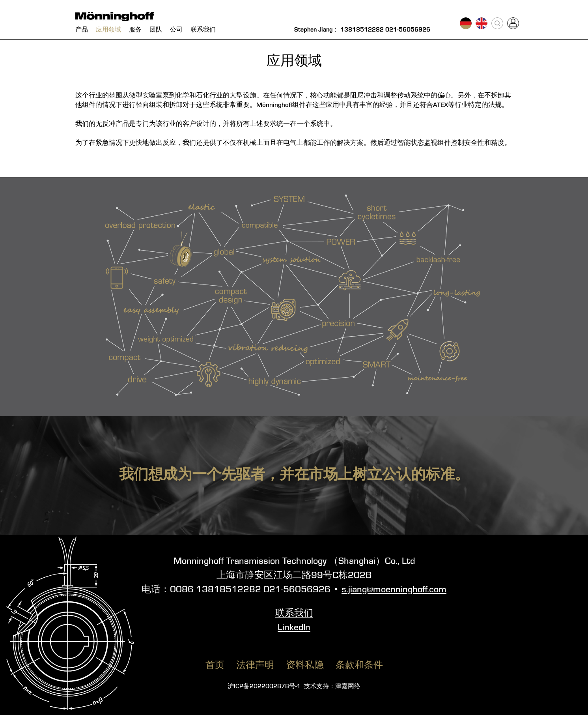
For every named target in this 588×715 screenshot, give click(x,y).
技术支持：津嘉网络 (332, 687)
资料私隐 (305, 666)
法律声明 (255, 666)
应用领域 (108, 30)
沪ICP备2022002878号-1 (264, 687)
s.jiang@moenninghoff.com (394, 590)
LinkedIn (294, 628)
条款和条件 (359, 666)
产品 (82, 30)
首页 (215, 666)
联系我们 (203, 30)
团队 (156, 30)
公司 (176, 30)
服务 (135, 30)
